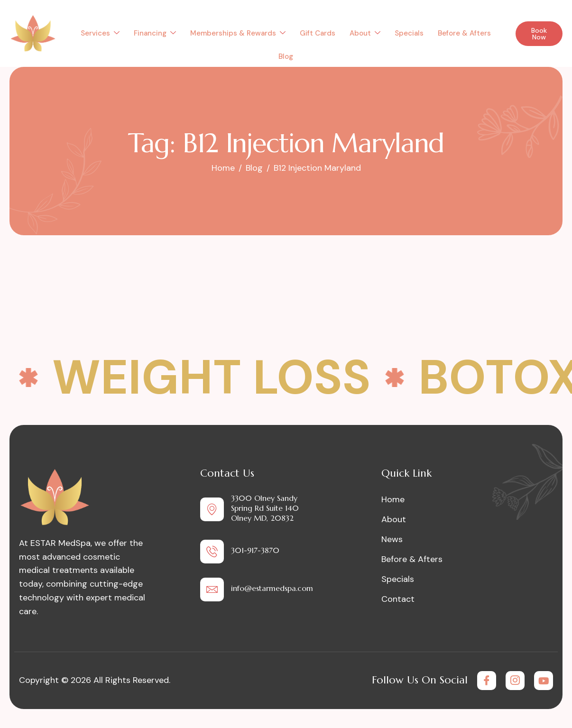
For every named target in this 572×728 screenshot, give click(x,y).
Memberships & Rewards (238, 33)
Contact (398, 599)
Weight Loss (212, 378)
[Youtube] (544, 681)
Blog (286, 56)
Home (393, 499)
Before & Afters (464, 33)
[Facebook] (487, 681)
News (392, 539)
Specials (409, 33)
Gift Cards (318, 33)
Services (100, 33)
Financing (155, 33)
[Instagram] (515, 681)
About (365, 33)
